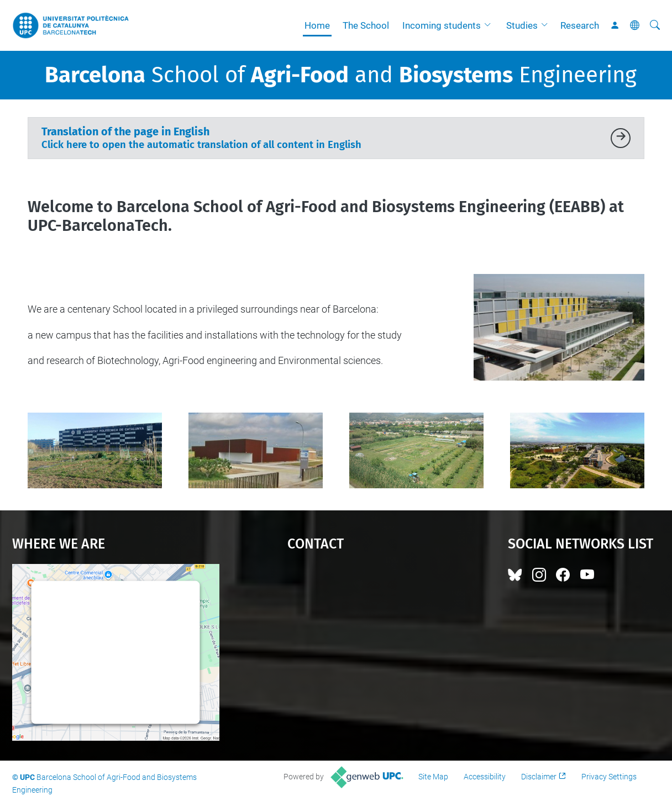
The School (366, 25)
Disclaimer (539, 777)
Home (317, 25)
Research (580, 25)
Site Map (433, 777)
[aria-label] (655, 25)
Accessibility (485, 777)
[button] (490, 25)
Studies (522, 25)
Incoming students (442, 25)
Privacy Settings (609, 777)
